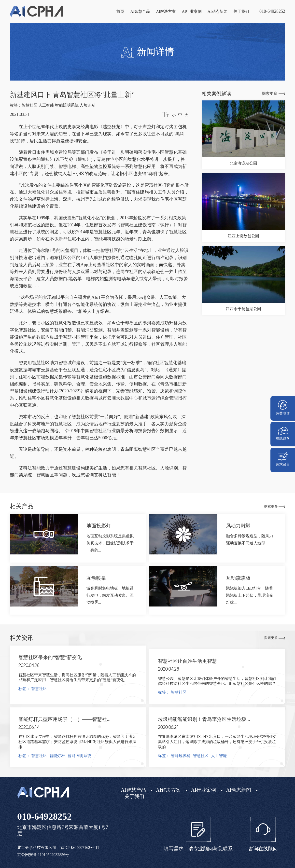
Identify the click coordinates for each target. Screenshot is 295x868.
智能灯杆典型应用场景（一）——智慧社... (64, 719)
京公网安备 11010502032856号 (43, 855)
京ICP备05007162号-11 (80, 847)
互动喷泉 (96, 578)
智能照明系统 (67, 105)
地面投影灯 (99, 526)
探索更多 (274, 93)
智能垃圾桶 (181, 756)
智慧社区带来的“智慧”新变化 (50, 657)
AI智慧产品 (140, 11)
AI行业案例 (192, 11)
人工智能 (46, 105)
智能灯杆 (57, 756)
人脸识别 (87, 105)
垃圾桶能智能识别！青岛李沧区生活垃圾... (204, 719)
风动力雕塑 (238, 526)
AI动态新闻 (218, 11)
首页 (120, 11)
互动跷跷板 (238, 578)
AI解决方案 (166, 11)
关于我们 (241, 11)
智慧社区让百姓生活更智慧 (187, 661)
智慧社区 (29, 105)
